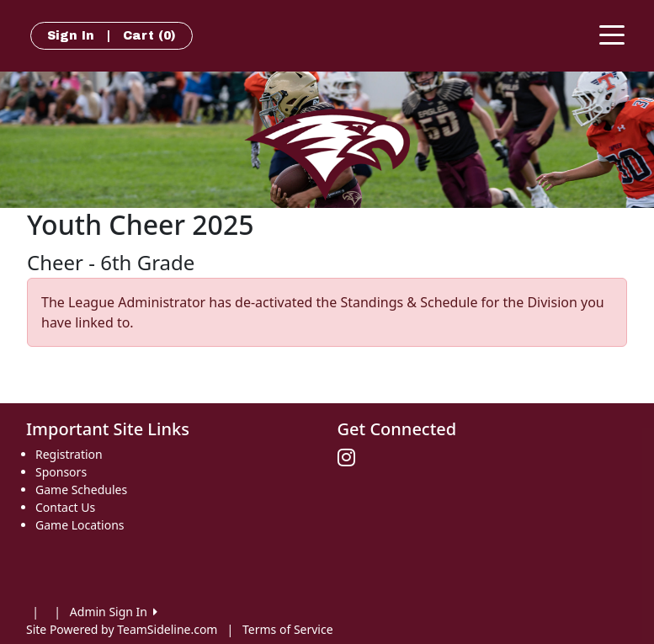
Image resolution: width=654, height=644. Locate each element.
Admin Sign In (114, 612)
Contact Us (65, 507)
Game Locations (80, 525)
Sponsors (61, 472)
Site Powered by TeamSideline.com (122, 629)
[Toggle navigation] (612, 34)
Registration (69, 454)
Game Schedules (81, 490)
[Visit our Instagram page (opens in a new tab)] (351, 458)
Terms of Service (288, 629)
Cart (149, 36)
